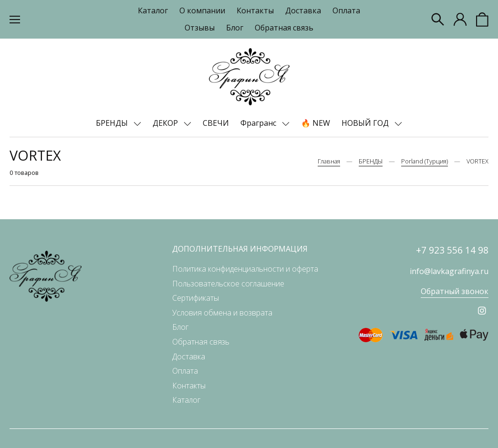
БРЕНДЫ (113, 123)
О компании (202, 10)
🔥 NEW (316, 123)
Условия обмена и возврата (222, 313)
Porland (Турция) (425, 161)
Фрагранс (259, 123)
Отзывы (200, 28)
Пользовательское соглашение (228, 284)
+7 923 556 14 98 (452, 250)
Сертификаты (196, 298)
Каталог (153, 10)
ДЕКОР (166, 123)
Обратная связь (284, 28)
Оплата (346, 10)
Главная (329, 161)
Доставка (303, 10)
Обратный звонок (455, 291)
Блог (235, 28)
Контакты (255, 10)
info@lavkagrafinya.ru (449, 271)
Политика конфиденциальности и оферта (245, 269)
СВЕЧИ (216, 123)
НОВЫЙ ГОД (366, 123)
